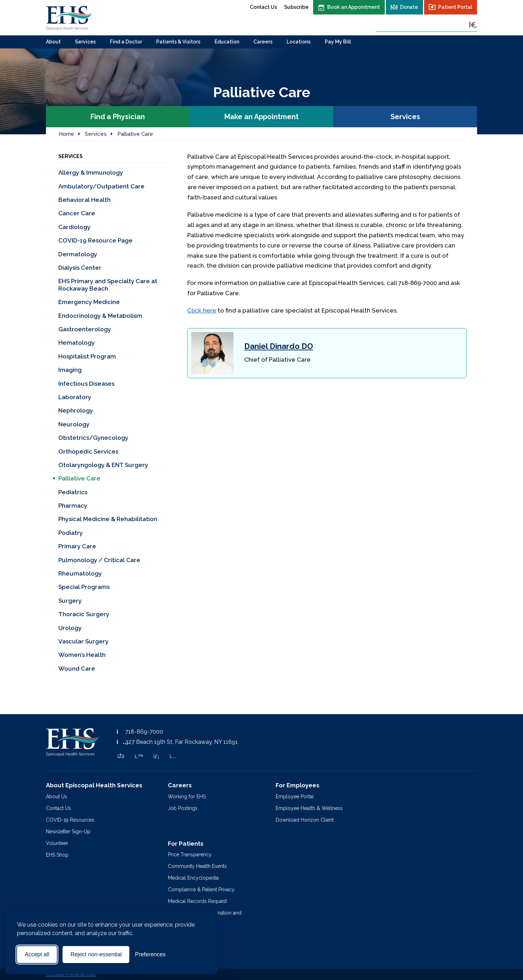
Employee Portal (295, 797)
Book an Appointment (354, 7)
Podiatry (70, 533)
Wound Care (77, 669)
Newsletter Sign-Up (68, 832)
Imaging (70, 370)
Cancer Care (77, 213)
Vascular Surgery (83, 641)
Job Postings (183, 808)
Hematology (77, 343)
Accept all (37, 954)
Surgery (70, 601)
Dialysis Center (80, 268)
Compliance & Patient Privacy (201, 889)
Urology (70, 628)
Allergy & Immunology (91, 173)
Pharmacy (73, 506)
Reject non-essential (96, 954)
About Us (57, 797)
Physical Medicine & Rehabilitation (108, 519)
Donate (409, 7)
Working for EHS (187, 797)
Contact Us (263, 7)
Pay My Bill (338, 42)
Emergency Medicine (89, 302)
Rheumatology (80, 573)
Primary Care (77, 546)
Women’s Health (82, 655)
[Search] (473, 25)
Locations (299, 42)
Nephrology (76, 410)
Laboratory (75, 397)
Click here (202, 310)
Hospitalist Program (87, 356)
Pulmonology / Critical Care (99, 560)
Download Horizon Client (305, 820)
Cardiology (74, 227)
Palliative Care (135, 134)
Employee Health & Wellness (309, 808)
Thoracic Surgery (84, 614)
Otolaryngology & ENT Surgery (103, 465)
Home (66, 134)
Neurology (74, 424)
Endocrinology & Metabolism (100, 316)
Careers (263, 42)
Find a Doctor (126, 42)
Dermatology (78, 254)
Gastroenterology (85, 329)
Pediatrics (74, 492)
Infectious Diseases (86, 384)
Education (227, 42)
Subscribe (296, 7)
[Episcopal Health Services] (69, 18)
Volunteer (57, 843)
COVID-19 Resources (70, 820)
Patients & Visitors (178, 42)
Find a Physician (118, 117)
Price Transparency (190, 854)
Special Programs (84, 587)
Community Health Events (197, 866)
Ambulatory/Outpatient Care (101, 186)
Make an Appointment (261, 117)
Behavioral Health (84, 200)
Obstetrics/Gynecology (93, 438)
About (53, 42)
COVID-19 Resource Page (95, 240)
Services (85, 42)
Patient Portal (455, 7)
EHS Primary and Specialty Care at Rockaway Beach (108, 285)
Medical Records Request (197, 901)
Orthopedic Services (88, 451)
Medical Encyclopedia (193, 878)
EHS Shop (57, 855)
